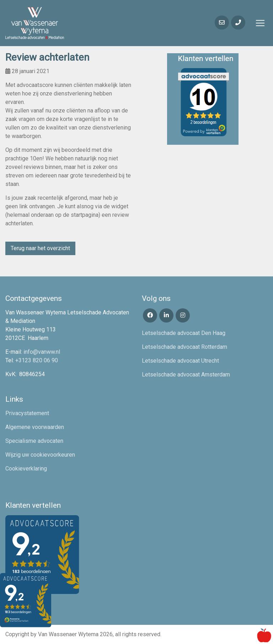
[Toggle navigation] (260, 23)
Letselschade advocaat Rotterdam (184, 347)
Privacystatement (27, 413)
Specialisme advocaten (34, 441)
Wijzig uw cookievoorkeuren (40, 455)
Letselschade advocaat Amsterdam (186, 375)
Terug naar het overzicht (40, 248)
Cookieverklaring (26, 469)
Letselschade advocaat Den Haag (184, 333)
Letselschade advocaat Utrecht (180, 361)
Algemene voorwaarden (35, 427)
